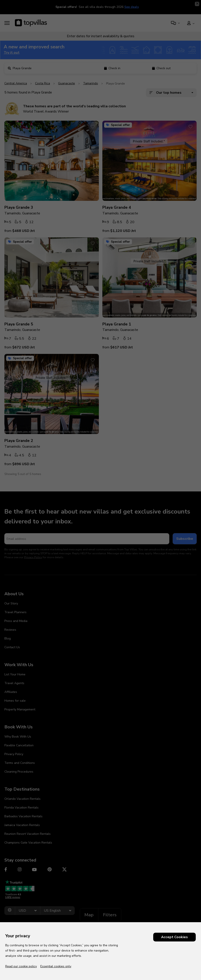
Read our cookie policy (21, 966)
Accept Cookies (174, 937)
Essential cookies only (56, 966)
